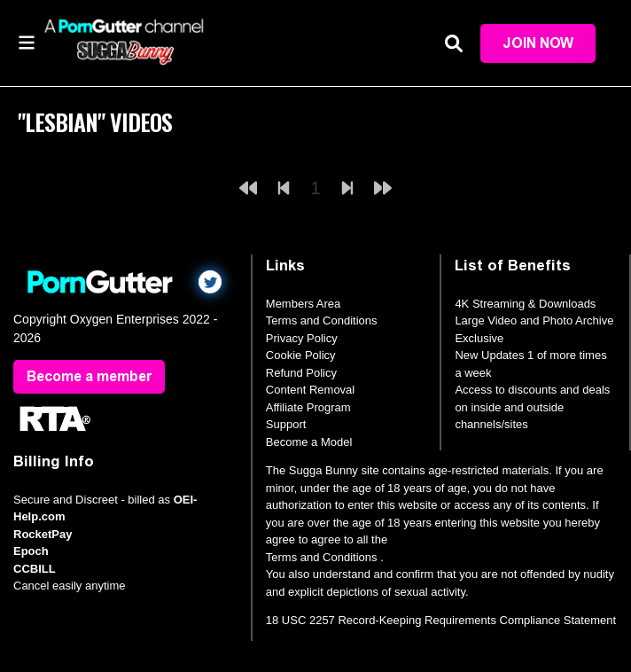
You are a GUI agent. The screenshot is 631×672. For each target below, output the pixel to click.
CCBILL (35, 569)
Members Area (304, 304)
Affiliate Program (308, 407)
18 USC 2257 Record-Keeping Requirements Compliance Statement (441, 620)
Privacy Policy (302, 338)
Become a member (89, 376)
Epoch (31, 551)
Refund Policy (301, 373)
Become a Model (309, 442)
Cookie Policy (301, 355)
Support (286, 424)
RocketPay (43, 534)
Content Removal (310, 390)
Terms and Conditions (322, 320)
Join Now (538, 43)
